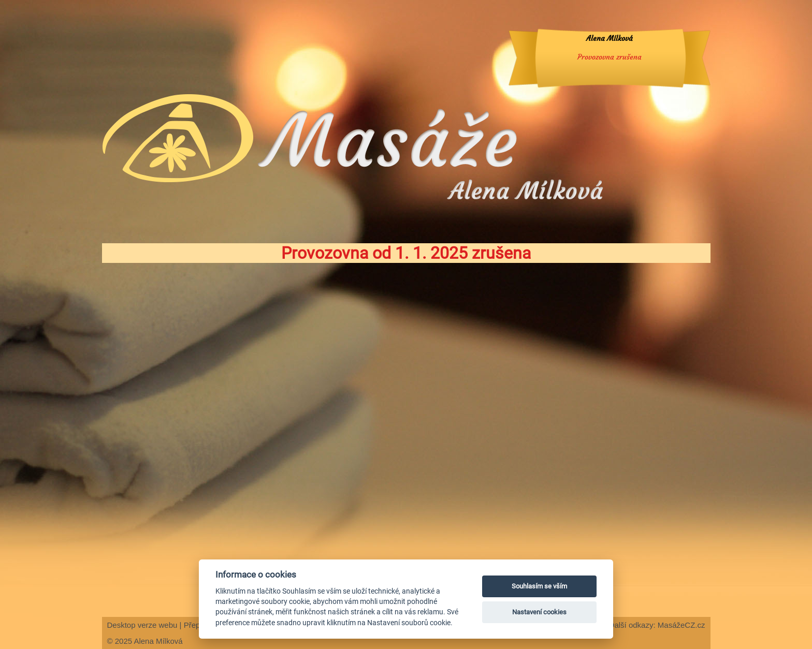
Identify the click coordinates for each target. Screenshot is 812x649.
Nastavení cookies (539, 612)
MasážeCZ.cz (682, 625)
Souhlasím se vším (539, 586)
